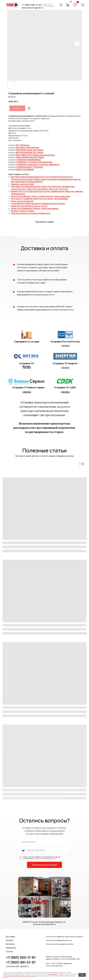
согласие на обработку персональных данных (21, 976)
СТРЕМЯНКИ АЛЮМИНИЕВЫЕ (28, 160)
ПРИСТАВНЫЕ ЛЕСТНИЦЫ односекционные (35, 155)
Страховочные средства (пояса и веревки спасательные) (38, 203)
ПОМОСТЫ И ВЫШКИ (25, 169)
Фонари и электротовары (23, 211)
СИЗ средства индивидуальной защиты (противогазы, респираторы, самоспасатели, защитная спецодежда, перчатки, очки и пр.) (43, 188)
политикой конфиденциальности (45, 858)
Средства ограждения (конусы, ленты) (29, 206)
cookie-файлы (53, 974)
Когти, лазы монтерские (22, 201)
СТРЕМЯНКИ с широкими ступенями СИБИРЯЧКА (37, 165)
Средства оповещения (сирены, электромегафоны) (35, 208)
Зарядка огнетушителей (22, 184)
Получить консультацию (44, 865)
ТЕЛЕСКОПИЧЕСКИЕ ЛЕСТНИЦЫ (30, 157)
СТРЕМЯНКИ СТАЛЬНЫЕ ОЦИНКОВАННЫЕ (34, 162)
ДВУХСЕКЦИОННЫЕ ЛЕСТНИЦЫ (29, 152)
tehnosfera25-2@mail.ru (17, 966)
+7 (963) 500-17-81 (21, 957)
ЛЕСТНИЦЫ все (22, 145)
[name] (44, 842)
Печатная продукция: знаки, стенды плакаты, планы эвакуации (40, 196)
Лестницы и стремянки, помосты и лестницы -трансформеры (39, 199)
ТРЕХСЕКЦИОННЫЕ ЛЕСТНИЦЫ (29, 150)
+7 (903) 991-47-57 (21, 962)
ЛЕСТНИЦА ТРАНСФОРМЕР (27, 148)
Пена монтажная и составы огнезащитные (31, 213)
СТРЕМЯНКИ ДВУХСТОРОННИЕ (29, 167)
